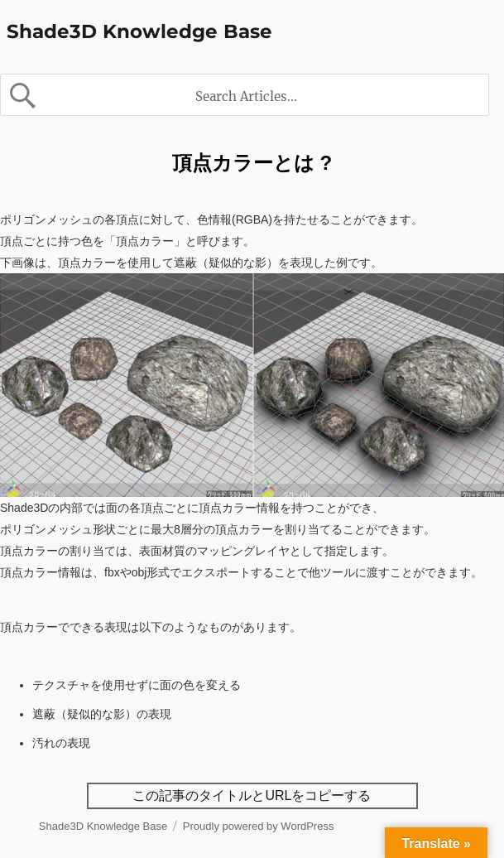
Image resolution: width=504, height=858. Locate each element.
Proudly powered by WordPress (259, 826)
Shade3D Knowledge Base (139, 31)
